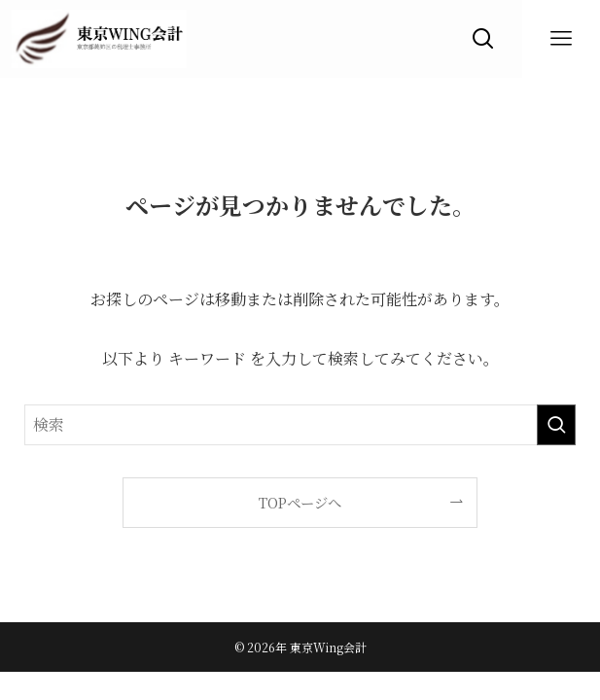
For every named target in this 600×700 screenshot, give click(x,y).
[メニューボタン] (561, 39)
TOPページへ (300, 502)
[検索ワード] (300, 425)
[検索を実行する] (556, 425)
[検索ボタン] (483, 39)
